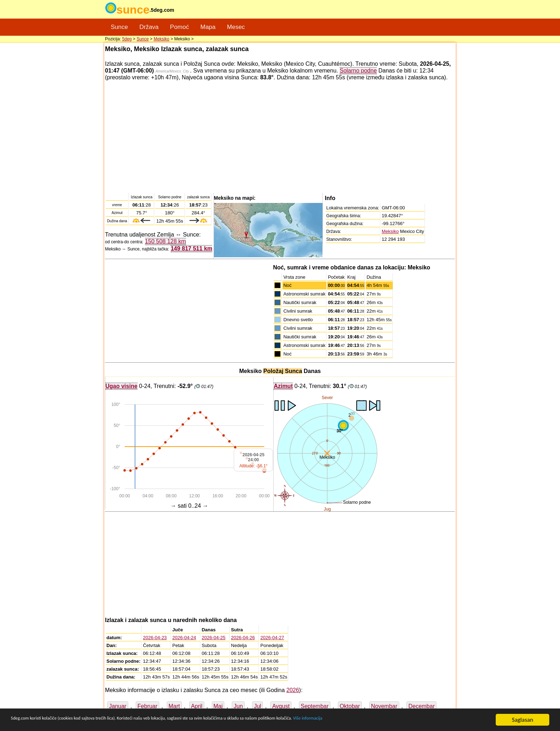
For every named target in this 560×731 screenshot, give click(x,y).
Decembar (421, 706)
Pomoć (179, 27)
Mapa (208, 27)
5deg (127, 39)
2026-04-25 (214, 638)
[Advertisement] (280, 136)
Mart (174, 706)
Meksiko (161, 39)
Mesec (236, 27)
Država (149, 27)
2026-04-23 (155, 638)
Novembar (384, 706)
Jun (238, 706)
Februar (147, 706)
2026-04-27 (272, 638)
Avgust (281, 706)
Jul (257, 706)
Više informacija (409, 720)
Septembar (315, 706)
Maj (218, 706)
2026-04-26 (243, 638)
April (197, 706)
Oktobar (350, 706)
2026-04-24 (184, 638)
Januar (118, 706)
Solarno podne (358, 70)
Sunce (119, 27)
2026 (293, 690)
